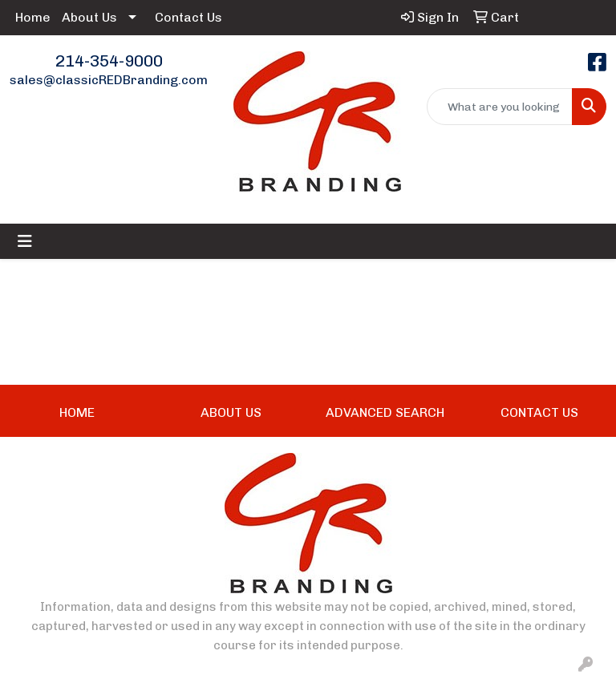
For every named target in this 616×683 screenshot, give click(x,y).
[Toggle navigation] (25, 241)
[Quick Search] (500, 107)
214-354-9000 (109, 61)
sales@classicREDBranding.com (109, 80)
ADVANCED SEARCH (385, 412)
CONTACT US (539, 412)
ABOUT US (231, 412)
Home (33, 17)
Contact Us (188, 17)
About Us (89, 17)
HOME (77, 412)
